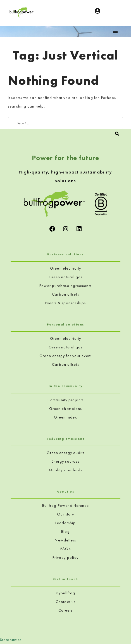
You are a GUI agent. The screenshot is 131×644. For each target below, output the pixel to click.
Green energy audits (66, 453)
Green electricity (65, 268)
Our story (66, 514)
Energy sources (65, 461)
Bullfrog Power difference (66, 505)
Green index (65, 417)
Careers (66, 610)
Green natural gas (66, 277)
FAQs (65, 549)
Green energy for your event (65, 356)
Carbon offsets (65, 294)
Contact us (65, 602)
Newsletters (65, 540)
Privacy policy (65, 557)
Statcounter (11, 640)
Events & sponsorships (65, 303)
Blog (65, 531)
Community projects (65, 400)
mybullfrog (66, 593)
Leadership (65, 523)
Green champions (66, 408)
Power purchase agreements (65, 286)
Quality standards (66, 470)
